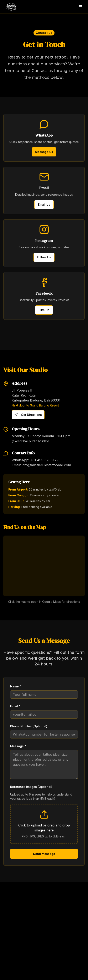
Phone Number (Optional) (29, 726)
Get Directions (28, 415)
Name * (16, 686)
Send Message (44, 854)
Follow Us (44, 257)
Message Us (44, 152)
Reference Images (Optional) (31, 787)
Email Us (44, 204)
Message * (18, 746)
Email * (15, 706)
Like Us (44, 310)
